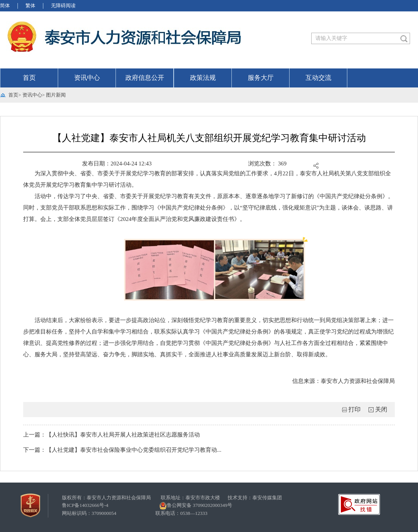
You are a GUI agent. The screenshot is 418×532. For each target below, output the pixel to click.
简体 (5, 6)
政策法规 (203, 78)
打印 (355, 409)
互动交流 (318, 78)
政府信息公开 (145, 78)
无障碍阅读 (63, 6)
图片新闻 (56, 95)
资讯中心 (87, 78)
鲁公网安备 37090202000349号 (196, 506)
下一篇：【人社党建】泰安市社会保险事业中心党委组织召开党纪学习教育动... (122, 450)
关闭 (381, 409)
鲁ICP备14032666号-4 (85, 505)
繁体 (30, 6)
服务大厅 (261, 78)
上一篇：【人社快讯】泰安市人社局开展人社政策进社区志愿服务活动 (112, 435)
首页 (29, 78)
